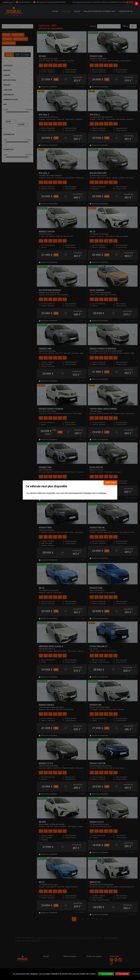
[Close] (136, 4)
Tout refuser (122, 974)
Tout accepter (106, 974)
